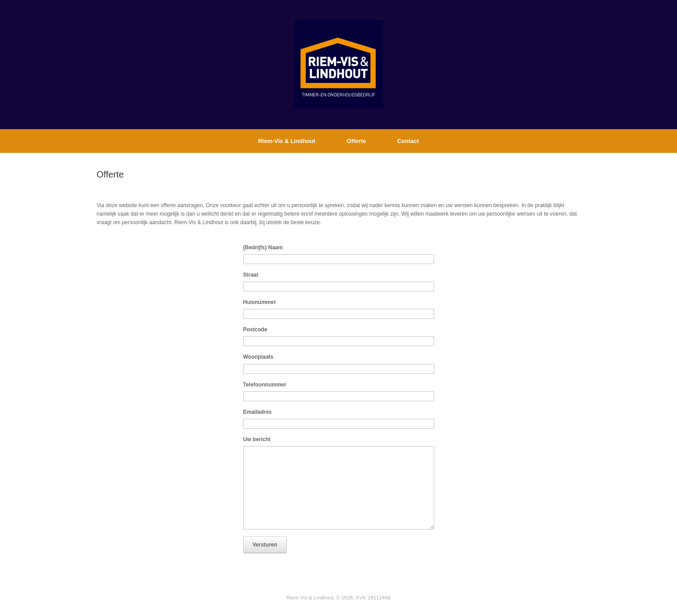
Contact (408, 141)
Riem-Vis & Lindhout (287, 141)
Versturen (265, 545)
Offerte (356, 141)
